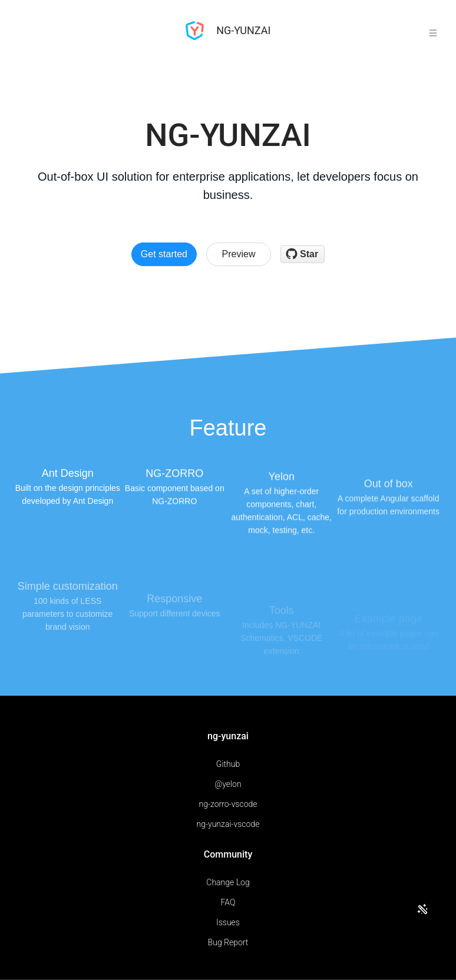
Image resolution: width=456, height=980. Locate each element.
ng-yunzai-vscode (228, 824)
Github (228, 764)
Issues (228, 922)
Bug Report (228, 942)
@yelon (228, 784)
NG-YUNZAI (228, 30)
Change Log (228, 882)
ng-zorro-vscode (228, 804)
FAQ (228, 902)
